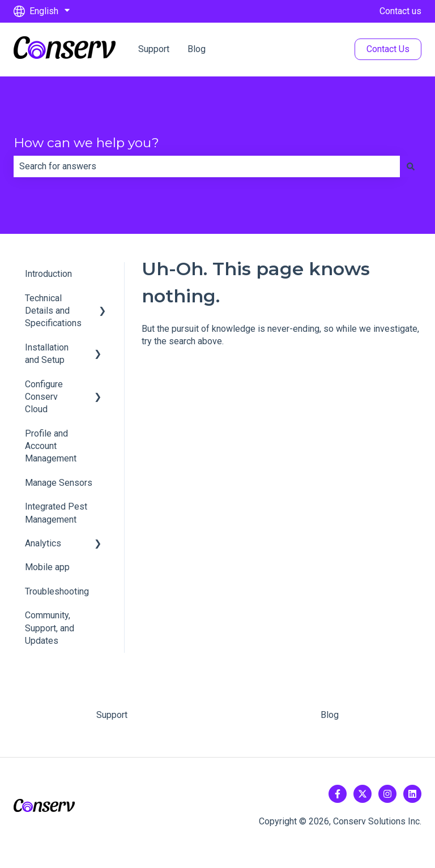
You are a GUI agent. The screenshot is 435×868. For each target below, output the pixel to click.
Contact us (400, 11)
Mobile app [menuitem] (47, 567)
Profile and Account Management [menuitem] (51, 446)
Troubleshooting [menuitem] (57, 591)
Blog (197, 49)
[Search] (411, 166)
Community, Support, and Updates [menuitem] (50, 628)
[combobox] (207, 166)
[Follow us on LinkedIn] (412, 794)
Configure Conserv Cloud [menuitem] (44, 397)
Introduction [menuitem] (48, 274)
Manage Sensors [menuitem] (59, 483)
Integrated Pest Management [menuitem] (56, 513)
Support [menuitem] (112, 715)
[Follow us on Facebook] (338, 794)
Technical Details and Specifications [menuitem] (53, 311)
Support (154, 49)
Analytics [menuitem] (43, 543)
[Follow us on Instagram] (387, 794)
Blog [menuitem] (330, 715)
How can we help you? (86, 143)
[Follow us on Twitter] (362, 794)
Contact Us (388, 49)
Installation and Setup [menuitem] (47, 354)
